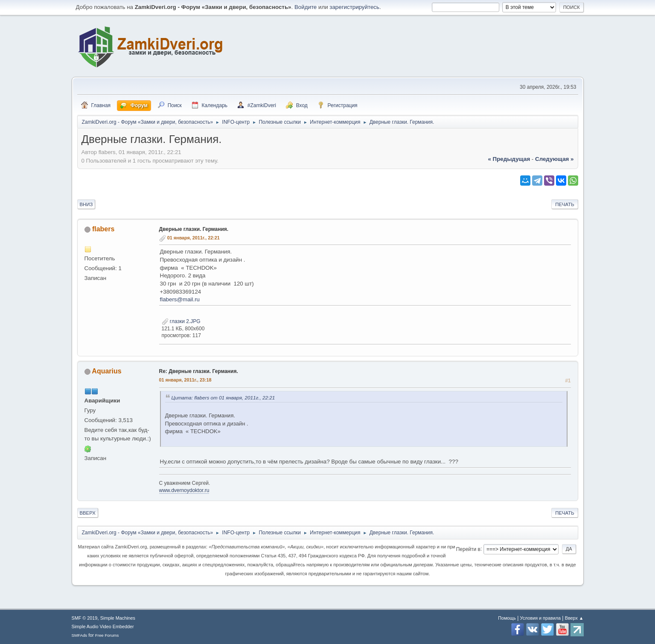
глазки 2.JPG (181, 321)
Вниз (86, 204)
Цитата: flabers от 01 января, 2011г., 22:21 (223, 398)
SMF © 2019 (85, 618)
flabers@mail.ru (180, 299)
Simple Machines (118, 618)
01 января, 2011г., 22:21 (194, 238)
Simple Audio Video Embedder (103, 627)
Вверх (88, 513)
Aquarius (106, 371)
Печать (565, 204)
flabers (103, 229)
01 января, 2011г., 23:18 (185, 380)
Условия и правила (540, 618)
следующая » (554, 159)
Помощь (507, 618)
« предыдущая (509, 159)
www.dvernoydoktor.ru (184, 490)
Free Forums (107, 635)
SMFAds (80, 635)
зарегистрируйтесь (354, 7)
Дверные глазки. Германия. (194, 229)
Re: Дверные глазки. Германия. (199, 371)
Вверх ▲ (574, 618)
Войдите (306, 7)
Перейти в (468, 549)
